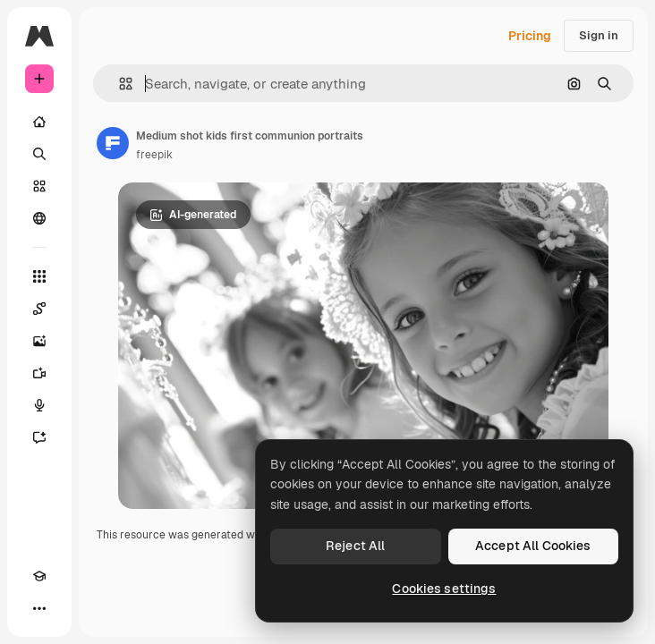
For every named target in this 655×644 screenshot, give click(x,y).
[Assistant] (39, 437)
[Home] (39, 122)
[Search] (39, 154)
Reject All (355, 546)
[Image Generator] (39, 341)
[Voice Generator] (39, 405)
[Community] (39, 218)
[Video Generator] (39, 373)
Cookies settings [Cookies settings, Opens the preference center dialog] (444, 589)
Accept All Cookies (533, 546)
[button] (119, 84)
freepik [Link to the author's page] (154, 155)
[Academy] (39, 576)
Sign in (599, 35)
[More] (39, 608)
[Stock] (39, 186)
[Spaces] (39, 309)
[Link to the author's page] (113, 143)
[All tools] (39, 276)
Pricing (530, 36)
